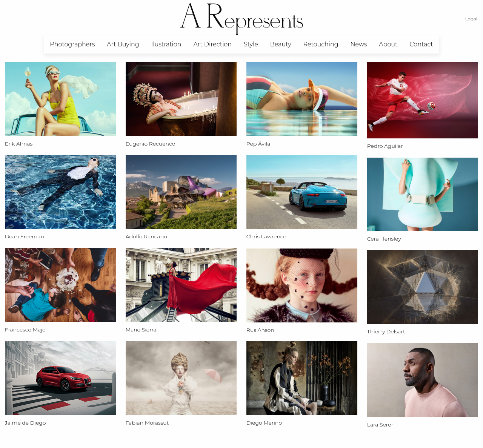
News (359, 44)
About (388, 44)
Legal (471, 19)
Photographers (72, 44)
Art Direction (212, 44)
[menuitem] (72, 44)
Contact (421, 44)
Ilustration (166, 44)
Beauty (281, 44)
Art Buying (123, 44)
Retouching (321, 44)
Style (251, 44)
